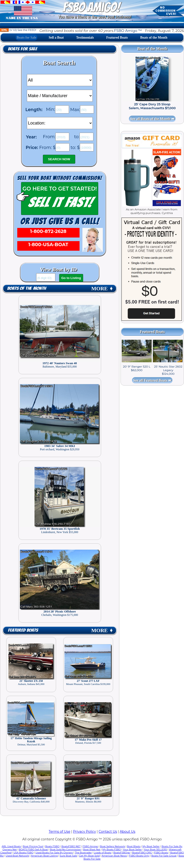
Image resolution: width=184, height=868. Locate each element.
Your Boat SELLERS (155, 849)
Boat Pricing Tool (33, 846)
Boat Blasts (134, 846)
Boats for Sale (27, 38)
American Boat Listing (44, 856)
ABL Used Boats (11, 846)
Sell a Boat (56, 38)
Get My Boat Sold (89, 856)
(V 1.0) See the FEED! (18, 30)
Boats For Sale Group (164, 856)
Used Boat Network (17, 856)
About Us (128, 832)
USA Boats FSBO (23, 853)
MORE (102, 288)
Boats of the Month (154, 38)
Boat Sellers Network (112, 846)
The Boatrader (83, 853)
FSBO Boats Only (139, 856)
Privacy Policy (84, 832)
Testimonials (85, 38)
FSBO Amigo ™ (128, 31)
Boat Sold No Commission (65, 849)
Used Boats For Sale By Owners (54, 853)
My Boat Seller (151, 846)
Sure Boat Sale (68, 856)
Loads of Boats (103, 853)
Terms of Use (59, 832)
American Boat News (114, 856)
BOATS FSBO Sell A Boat (33, 849)
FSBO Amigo (90, 846)
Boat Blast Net (92, 849)
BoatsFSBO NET (71, 846)
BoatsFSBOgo (122, 853)
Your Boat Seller (132, 849)
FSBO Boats (161, 853)
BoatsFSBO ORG (142, 853)
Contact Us (108, 832)
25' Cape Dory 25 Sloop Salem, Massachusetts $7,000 (152, 106)
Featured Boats (117, 38)
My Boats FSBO (112, 849)
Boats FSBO (52, 846)
